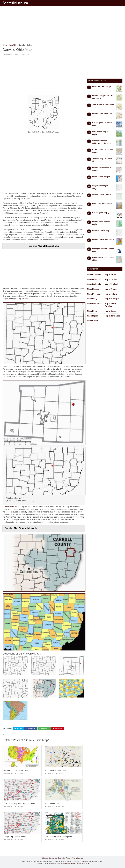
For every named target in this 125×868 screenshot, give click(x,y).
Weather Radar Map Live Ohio (16, 771)
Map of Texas (93, 321)
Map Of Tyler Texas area (102, 114)
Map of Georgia (93, 294)
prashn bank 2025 (83, 864)
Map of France (111, 289)
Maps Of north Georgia (102, 87)
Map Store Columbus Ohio (55, 771)
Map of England (111, 284)
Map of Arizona (111, 275)
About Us (80, 858)
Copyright (61, 858)
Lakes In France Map (101, 231)
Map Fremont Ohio (52, 804)
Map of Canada (111, 279)
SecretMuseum (15, 3)
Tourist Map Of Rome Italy (103, 105)
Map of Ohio (8, 54)
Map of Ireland (111, 294)
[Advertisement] (63, 26)
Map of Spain (93, 316)
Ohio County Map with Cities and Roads (19, 804)
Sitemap (45, 858)
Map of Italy (92, 299)
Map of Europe (93, 289)
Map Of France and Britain (103, 240)
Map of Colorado (94, 284)
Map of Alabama (94, 275)
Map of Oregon (111, 311)
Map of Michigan (112, 299)
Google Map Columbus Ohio (15, 837)
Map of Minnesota (95, 304)
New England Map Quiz (102, 213)
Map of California (94, 279)
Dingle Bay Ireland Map (102, 204)
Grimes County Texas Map (103, 195)
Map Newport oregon (101, 177)
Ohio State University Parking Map (58, 837)
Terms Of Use (71, 858)
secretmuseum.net (10, 507)
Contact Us (53, 858)
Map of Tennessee (112, 316)
